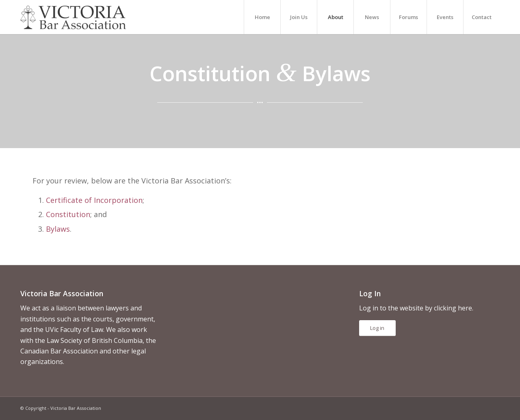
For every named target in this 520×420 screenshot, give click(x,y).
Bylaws (58, 229)
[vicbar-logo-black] (73, 17)
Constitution (68, 214)
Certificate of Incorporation (94, 200)
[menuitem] (262, 17)
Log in (377, 328)
